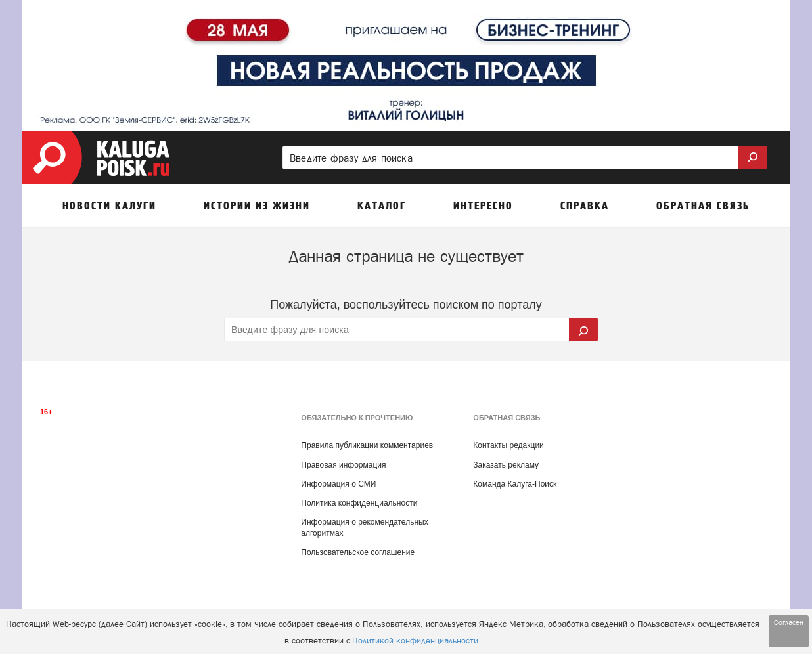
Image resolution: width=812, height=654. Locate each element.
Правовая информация (343, 465)
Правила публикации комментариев (367, 445)
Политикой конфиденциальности (415, 641)
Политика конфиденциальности (359, 503)
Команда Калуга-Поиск (515, 484)
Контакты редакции (508, 445)
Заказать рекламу (506, 465)
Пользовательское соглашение (358, 552)
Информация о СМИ (338, 484)
